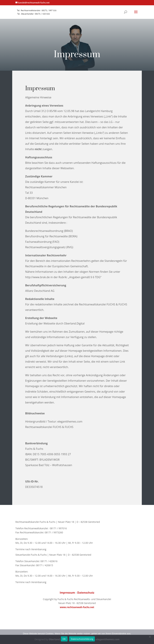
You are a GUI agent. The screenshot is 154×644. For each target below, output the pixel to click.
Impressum (67, 593)
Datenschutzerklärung (82, 639)
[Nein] (150, 637)
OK (64, 639)
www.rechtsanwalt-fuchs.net (77, 607)
